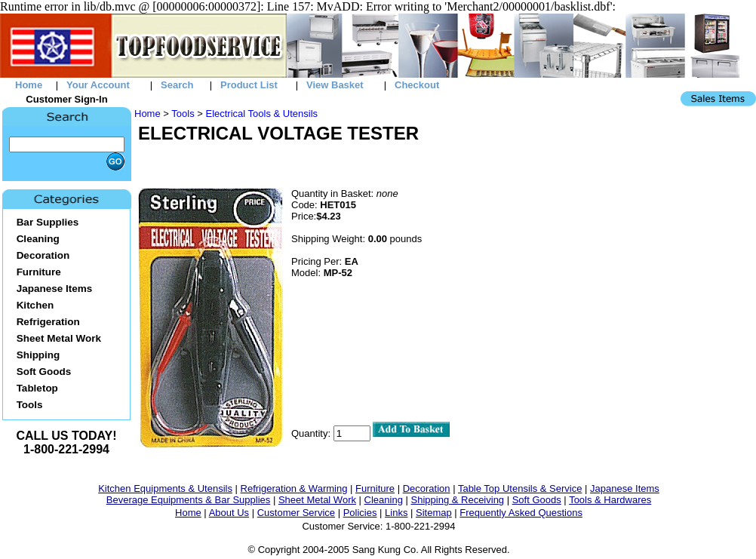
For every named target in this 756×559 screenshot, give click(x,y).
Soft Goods (537, 500)
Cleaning (384, 500)
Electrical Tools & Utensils (261, 114)
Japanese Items (625, 488)
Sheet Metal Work (317, 500)
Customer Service (296, 513)
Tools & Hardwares (610, 500)
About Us (229, 513)
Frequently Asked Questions (521, 513)
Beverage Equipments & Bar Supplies (189, 500)
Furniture (375, 488)
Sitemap (434, 513)
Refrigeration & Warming (294, 488)
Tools (183, 114)
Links (396, 513)
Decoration (427, 488)
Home (148, 114)
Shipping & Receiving (458, 500)
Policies (360, 513)
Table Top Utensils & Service (520, 488)
